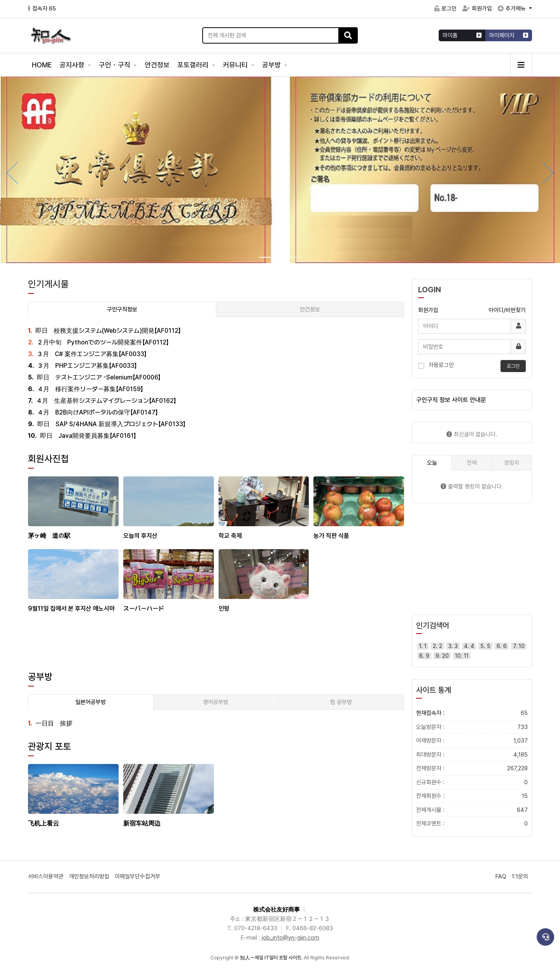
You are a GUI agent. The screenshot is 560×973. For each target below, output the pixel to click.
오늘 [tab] (432, 463)
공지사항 (73, 65)
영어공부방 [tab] (216, 702)
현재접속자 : (472, 713)
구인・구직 (115, 65)
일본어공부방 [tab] (91, 702)
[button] (548, 173)
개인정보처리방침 (89, 876)
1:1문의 (520, 876)
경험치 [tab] (512, 463)
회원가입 (477, 9)
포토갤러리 (194, 65)
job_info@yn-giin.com (290, 938)
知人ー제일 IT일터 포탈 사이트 (271, 958)
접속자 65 (42, 9)
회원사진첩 (48, 459)
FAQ (501, 876)
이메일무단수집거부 (137, 876)
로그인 (445, 9)
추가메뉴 (513, 9)
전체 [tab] (472, 463)
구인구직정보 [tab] (122, 309)
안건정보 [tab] (310, 309)
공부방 (272, 65)
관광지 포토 (50, 746)
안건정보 (157, 65)
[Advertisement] (216, 651)
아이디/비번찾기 (507, 310)
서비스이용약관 (46, 876)
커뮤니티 (236, 65)
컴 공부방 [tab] (341, 702)
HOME (42, 65)
